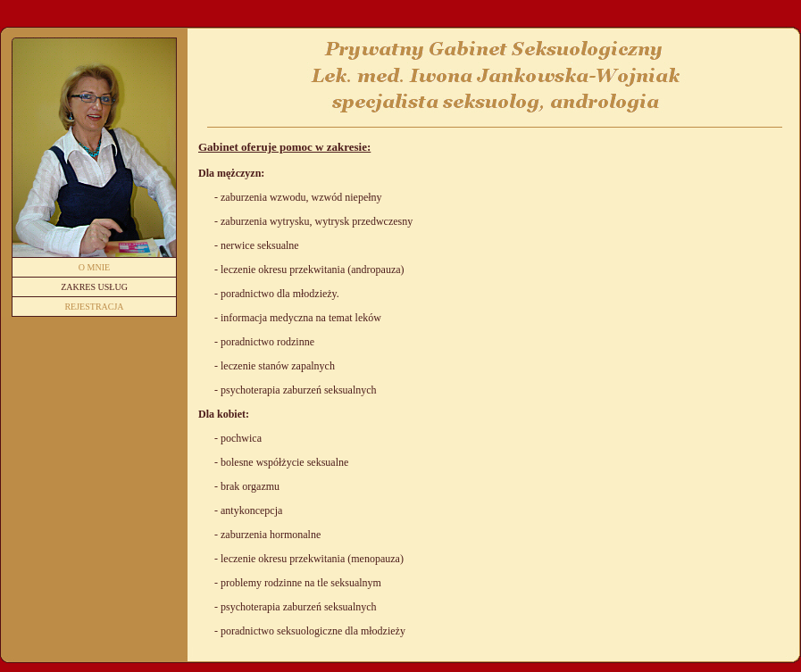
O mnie (94, 267)
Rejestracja (94, 307)
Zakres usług (94, 287)
